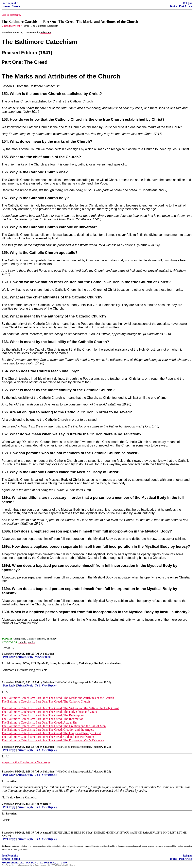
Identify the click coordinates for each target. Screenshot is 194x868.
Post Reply (9, 657)
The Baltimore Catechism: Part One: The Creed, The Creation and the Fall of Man (54, 726)
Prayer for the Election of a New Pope (26, 762)
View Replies (42, 657)
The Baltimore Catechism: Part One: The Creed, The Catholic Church (46, 701)
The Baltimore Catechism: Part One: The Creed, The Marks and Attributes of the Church (58, 698)
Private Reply (25, 657)
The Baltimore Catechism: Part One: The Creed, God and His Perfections (48, 737)
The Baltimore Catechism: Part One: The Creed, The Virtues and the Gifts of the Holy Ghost (60, 708)
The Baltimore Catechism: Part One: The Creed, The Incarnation (43, 719)
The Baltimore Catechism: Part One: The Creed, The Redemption (43, 715)
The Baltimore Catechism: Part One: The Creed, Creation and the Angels (48, 730)
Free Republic (10, 3)
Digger (47, 804)
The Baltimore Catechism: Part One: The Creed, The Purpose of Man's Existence (53, 740)
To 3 (37, 775)
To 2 (37, 750)
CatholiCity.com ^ (12, 26)
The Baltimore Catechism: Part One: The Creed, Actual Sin (39, 722)
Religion (188, 3)
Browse (6, 6)
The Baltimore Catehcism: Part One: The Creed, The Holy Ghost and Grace (50, 712)
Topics (173, 6)
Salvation (48, 654)
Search (16, 6)
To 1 (37, 686)
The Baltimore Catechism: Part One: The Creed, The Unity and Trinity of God (51, 733)
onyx (46, 833)
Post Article (186, 6)
